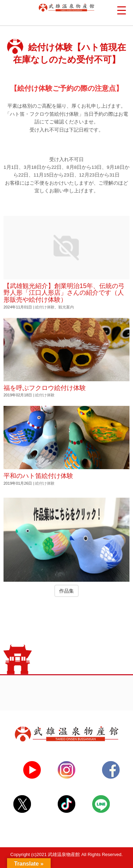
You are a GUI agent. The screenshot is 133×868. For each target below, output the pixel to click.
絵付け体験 (45, 307)
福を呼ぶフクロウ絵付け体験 (45, 388)
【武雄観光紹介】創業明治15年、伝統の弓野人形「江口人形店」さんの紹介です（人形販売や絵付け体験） (64, 293)
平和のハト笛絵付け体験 (38, 476)
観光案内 (66, 307)
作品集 (66, 591)
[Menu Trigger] (121, 11)
